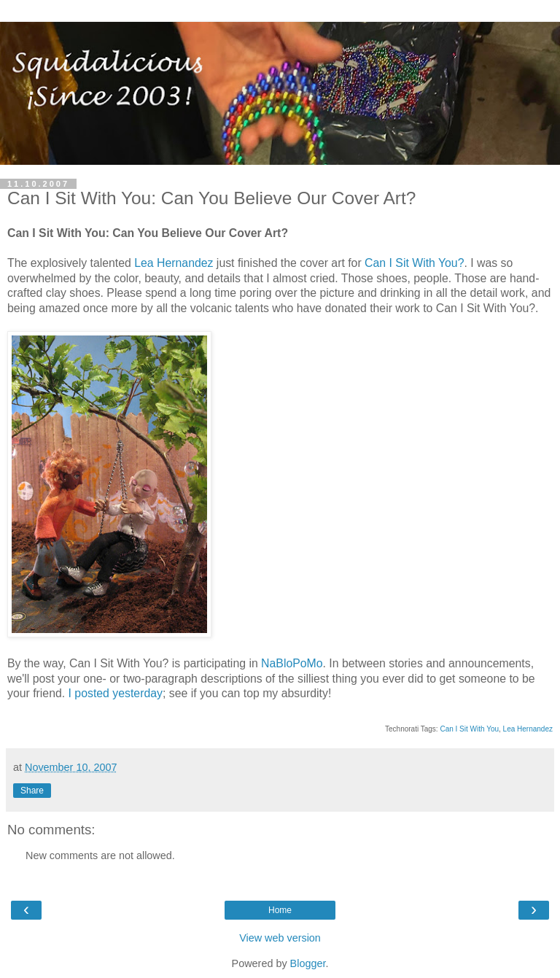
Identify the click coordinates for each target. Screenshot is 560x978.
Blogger (308, 963)
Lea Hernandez (174, 263)
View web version (280, 938)
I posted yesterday (116, 693)
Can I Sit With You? (414, 263)
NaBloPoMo (292, 663)
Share (32, 791)
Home (280, 910)
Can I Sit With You (469, 729)
